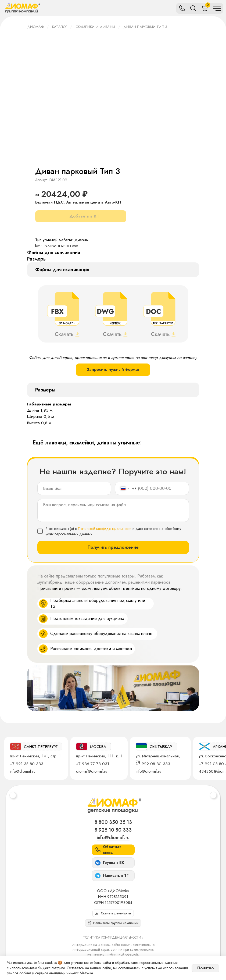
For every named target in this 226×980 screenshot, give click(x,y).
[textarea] (113, 510)
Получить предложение (113, 547)
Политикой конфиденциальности (105, 529)
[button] (113, 923)
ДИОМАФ (35, 27)
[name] (74, 488)
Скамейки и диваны (95, 27)
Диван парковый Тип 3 (145, 27)
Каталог (60, 27)
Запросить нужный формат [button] (113, 369)
